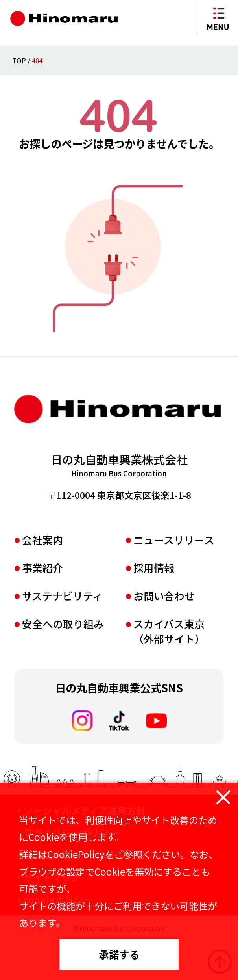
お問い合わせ (164, 634)
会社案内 (42, 578)
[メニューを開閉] (218, 17)
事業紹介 (42, 606)
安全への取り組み (63, 662)
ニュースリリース (174, 578)
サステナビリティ (62, 634)
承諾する (119, 954)
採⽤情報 (154, 606)
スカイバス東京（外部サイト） (169, 669)
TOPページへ (119, 178)
